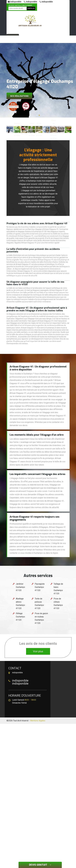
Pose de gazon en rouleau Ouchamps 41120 (41, 618)
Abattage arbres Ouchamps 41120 (20, 603)
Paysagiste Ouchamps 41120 (40, 587)
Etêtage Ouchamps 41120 (20, 617)
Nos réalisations (19, 96)
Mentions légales (38, 721)
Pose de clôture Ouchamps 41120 (58, 603)
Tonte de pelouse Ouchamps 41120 (39, 603)
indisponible (15, 2)
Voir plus (38, 651)
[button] (37, 115)
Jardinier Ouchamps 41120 (20, 587)
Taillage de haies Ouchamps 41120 (58, 589)
